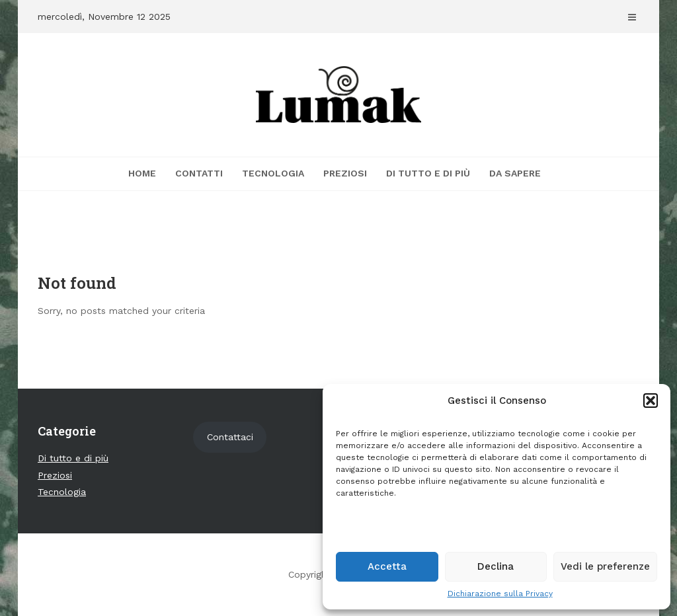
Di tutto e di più (428, 173)
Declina (496, 566)
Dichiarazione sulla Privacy (500, 594)
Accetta (387, 566)
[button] (651, 401)
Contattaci (230, 437)
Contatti (199, 173)
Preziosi (345, 173)
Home (142, 173)
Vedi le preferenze (605, 566)
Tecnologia (273, 173)
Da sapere (515, 173)
